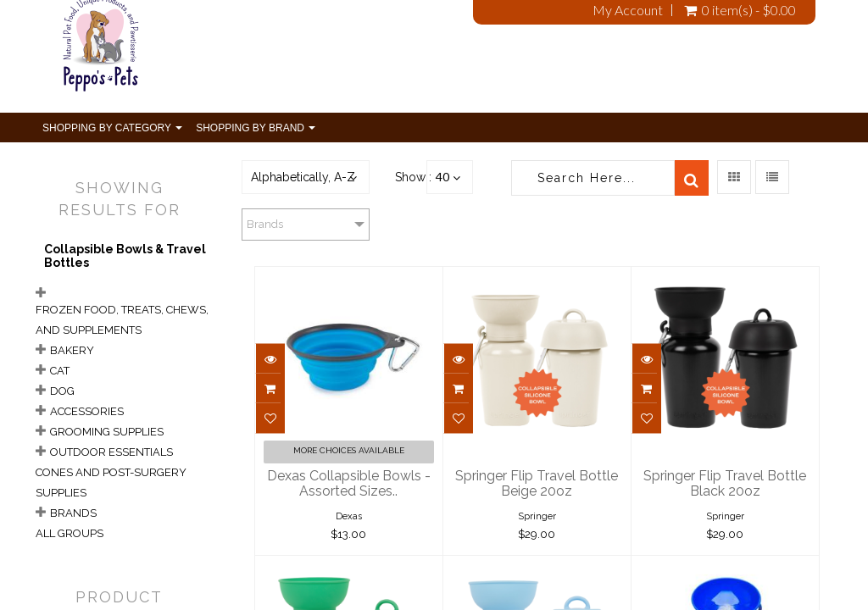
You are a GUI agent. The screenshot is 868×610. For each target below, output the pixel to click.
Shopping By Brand (256, 128)
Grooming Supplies (107, 432)
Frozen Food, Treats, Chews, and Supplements (122, 320)
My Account (628, 10)
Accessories (87, 411)
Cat (60, 371)
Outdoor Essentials (111, 452)
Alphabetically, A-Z (303, 177)
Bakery (72, 350)
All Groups (70, 533)
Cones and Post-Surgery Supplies (111, 482)
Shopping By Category (112, 128)
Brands (73, 513)
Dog (62, 391)
